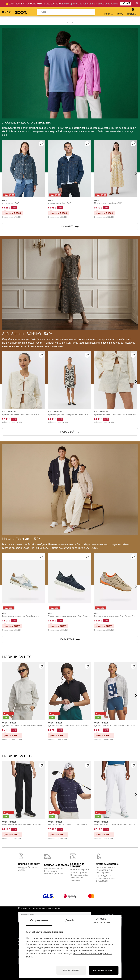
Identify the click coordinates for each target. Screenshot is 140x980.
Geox (5, 613)
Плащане (132, 12)
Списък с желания (109, 12)
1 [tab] (68, 23)
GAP (5, 200)
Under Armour (9, 723)
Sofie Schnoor (9, 412)
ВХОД (120, 12)
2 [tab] (72, 23)
